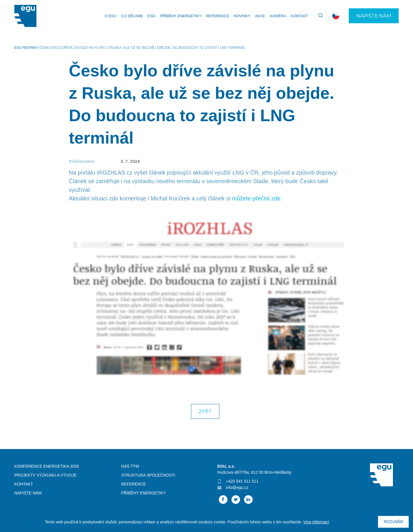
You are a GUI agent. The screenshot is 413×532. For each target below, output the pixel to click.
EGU (18, 48)
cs (336, 16)
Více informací (316, 522)
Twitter (236, 500)
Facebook (223, 500)
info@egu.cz (237, 487)
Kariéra (278, 16)
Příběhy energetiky (181, 16)
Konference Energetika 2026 (47, 466)
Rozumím (393, 522)
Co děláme (132, 16)
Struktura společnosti (148, 475)
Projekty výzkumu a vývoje (45, 475)
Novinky (242, 16)
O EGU (110, 16)
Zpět (205, 411)
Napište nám (374, 16)
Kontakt (299, 16)
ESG (152, 16)
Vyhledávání (318, 16)
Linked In (248, 500)
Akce (260, 16)
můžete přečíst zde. (257, 198)
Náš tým (130, 466)
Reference (217, 16)
